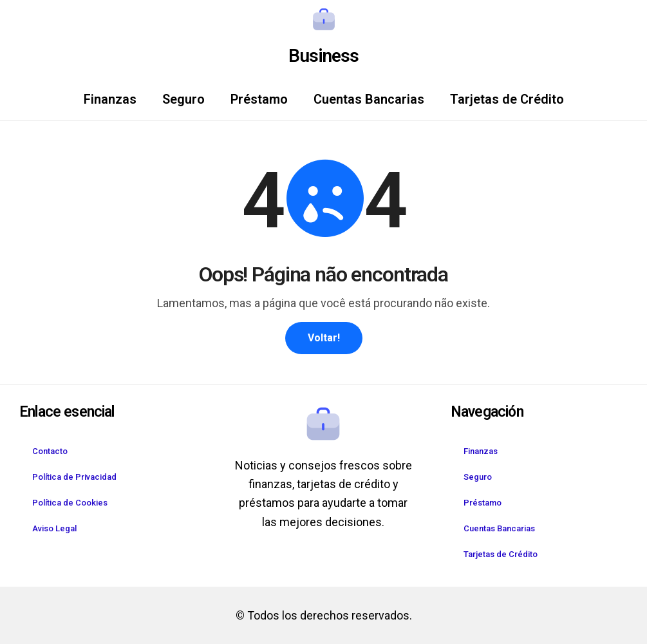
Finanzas (110, 99)
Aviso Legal (54, 528)
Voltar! (324, 338)
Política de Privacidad (74, 477)
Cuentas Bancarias (369, 99)
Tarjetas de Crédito (507, 99)
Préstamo (259, 99)
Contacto (50, 451)
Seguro (183, 99)
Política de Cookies (70, 503)
